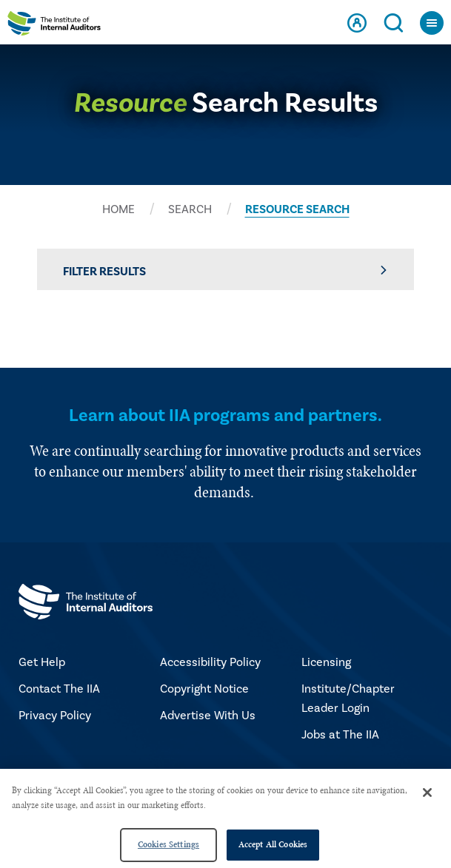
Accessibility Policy (210, 662)
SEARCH (190, 209)
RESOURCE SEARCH (297, 209)
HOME (118, 209)
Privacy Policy (55, 716)
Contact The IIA (59, 689)
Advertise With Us (208, 716)
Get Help (42, 662)
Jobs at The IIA (340, 735)
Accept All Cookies (273, 844)
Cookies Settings (168, 844)
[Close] (427, 793)
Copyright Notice (204, 689)
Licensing (326, 662)
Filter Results (225, 271)
